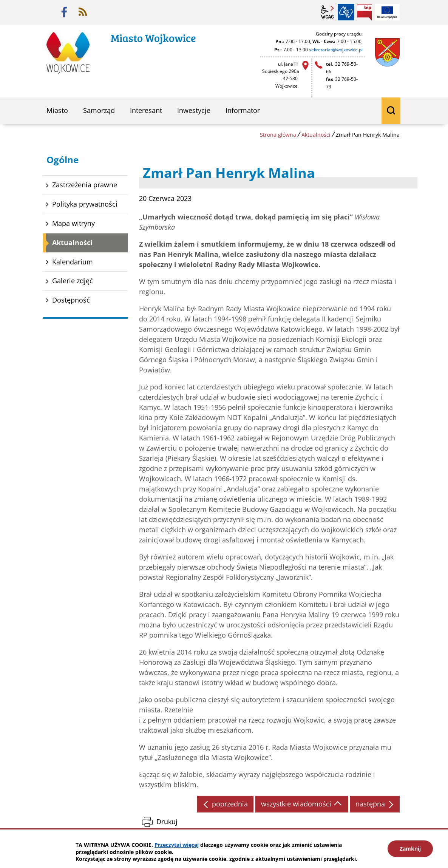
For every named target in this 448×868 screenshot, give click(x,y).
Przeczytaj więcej (177, 845)
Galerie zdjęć (73, 281)
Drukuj (167, 822)
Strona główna (278, 135)
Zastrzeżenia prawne (85, 185)
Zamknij (410, 849)
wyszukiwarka (391, 111)
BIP (365, 12)
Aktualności (316, 135)
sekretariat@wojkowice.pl (336, 50)
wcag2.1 (328, 12)
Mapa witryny (73, 223)
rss (83, 12)
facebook (64, 12)
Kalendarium (73, 262)
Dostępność (71, 300)
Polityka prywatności (85, 204)
